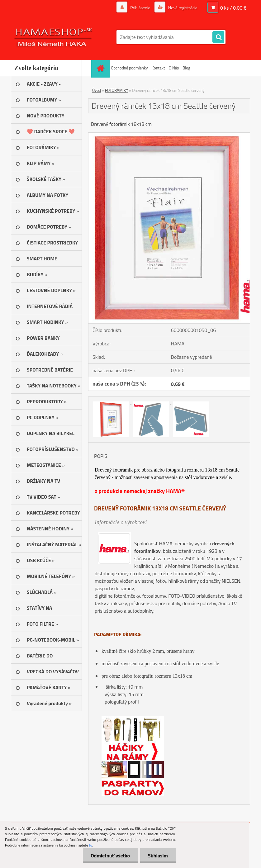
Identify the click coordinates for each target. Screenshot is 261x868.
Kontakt (158, 68)
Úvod (97, 90)
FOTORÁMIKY (116, 90)
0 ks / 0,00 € (233, 8)
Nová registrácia (182, 8)
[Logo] (54, 37)
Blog (186, 68)
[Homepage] (101, 68)
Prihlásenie (140, 8)
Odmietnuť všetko (110, 856)
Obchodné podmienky (129, 68)
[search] (218, 37)
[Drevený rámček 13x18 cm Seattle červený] (169, 135)
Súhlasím (158, 856)
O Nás (174, 68)
